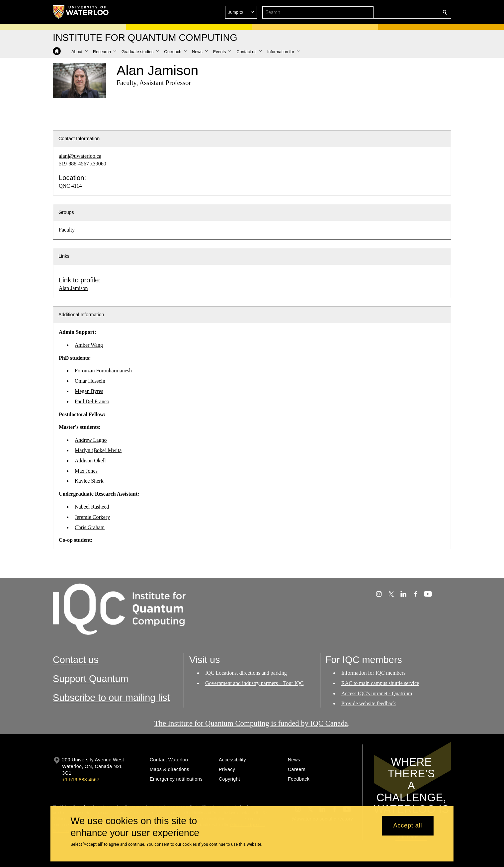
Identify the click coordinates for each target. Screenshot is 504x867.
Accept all (408, 826)
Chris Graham (90, 527)
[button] (397, 12)
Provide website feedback (369, 703)
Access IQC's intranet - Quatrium (377, 693)
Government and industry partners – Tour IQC (254, 683)
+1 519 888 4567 (81, 780)
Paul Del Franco (92, 401)
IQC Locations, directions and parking (246, 673)
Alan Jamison (73, 288)
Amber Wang (89, 345)
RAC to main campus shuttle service (380, 683)
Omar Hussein (90, 381)
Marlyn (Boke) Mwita (98, 450)
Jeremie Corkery (92, 517)
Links (64, 256)
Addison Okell (90, 461)
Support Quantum (91, 679)
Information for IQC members (373, 673)
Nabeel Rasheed (92, 507)
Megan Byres (89, 391)
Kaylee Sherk (89, 481)
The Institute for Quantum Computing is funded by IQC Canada (251, 723)
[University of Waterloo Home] (81, 12)
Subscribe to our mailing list (111, 698)
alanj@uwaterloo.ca (80, 156)
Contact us (76, 660)
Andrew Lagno (91, 440)
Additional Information (81, 315)
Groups (66, 212)
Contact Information (79, 139)
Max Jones (86, 471)
